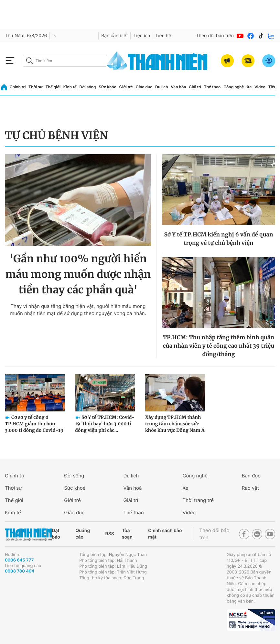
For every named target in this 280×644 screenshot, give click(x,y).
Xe (249, 87)
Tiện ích (142, 36)
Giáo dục (144, 87)
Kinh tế (70, 87)
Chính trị (18, 87)
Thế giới (53, 87)
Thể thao (212, 87)
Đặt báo (56, 534)
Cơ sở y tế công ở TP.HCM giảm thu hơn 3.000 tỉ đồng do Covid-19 (34, 424)
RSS (110, 534)
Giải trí (195, 87)
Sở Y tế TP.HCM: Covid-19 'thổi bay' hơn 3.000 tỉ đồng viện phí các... (105, 424)
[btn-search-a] (29, 61)
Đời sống (88, 87)
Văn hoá (132, 488)
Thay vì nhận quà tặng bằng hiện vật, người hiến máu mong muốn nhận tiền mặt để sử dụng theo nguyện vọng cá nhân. (78, 310)
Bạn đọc (251, 476)
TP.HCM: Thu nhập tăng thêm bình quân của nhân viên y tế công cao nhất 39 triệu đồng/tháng (219, 346)
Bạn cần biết (114, 36)
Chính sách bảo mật (165, 534)
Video (260, 87)
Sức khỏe (107, 87)
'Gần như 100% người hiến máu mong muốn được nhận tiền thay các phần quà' (78, 274)
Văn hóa (178, 87)
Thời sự (36, 87)
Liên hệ (163, 36)
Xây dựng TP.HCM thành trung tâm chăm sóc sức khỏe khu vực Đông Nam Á (175, 424)
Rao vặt (250, 488)
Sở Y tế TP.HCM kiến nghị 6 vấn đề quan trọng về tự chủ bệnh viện (219, 239)
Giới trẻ (126, 87)
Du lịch (162, 87)
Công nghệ (234, 87)
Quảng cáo (83, 534)
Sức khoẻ (75, 488)
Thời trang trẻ (198, 500)
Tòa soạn (127, 534)
